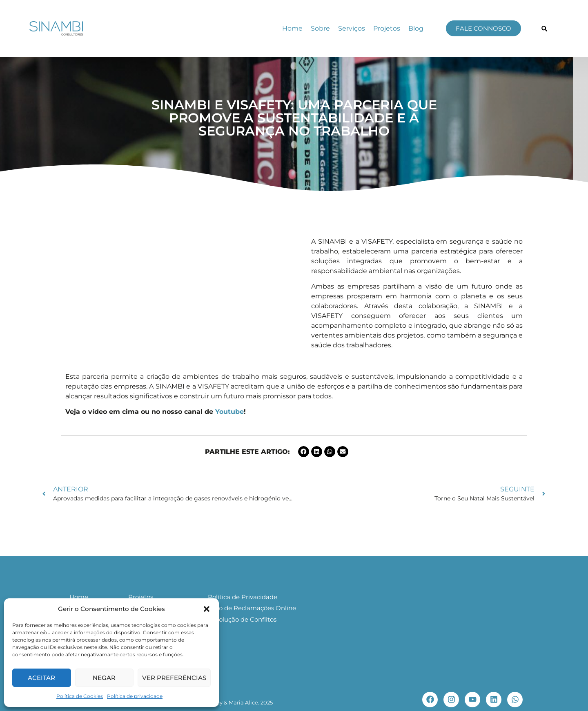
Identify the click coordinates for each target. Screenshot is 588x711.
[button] (207, 609)
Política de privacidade (135, 696)
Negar (104, 678)
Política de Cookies (80, 696)
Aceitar (41, 678)
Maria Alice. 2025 (251, 702)
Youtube (229, 412)
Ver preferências (174, 678)
